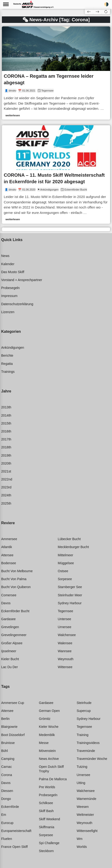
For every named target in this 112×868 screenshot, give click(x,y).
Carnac (6, 767)
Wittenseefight (87, 831)
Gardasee (8, 619)
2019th (6, 455)
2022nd (7, 479)
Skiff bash (46, 811)
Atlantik (7, 547)
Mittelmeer (66, 555)
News (5, 256)
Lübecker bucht (69, 539)
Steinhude (84, 703)
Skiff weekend (49, 819)
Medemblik (47, 735)
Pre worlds (47, 787)
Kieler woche (49, 727)
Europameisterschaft (16, 831)
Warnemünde (87, 799)
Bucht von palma (14, 579)
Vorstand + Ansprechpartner (22, 280)
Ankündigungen (13, 348)
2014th (6, 415)
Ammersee (9, 539)
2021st (6, 471)
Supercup (84, 711)
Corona (7, 775)
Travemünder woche (92, 759)
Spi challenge (49, 843)
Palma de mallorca (53, 779)
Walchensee (67, 635)
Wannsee (65, 651)
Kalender (8, 264)
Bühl (4, 751)
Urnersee (65, 627)
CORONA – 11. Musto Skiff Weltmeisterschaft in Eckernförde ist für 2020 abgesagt (54, 178)
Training (83, 735)
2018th (6, 447)
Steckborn (46, 851)
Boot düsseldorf (13, 735)
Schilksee (46, 803)
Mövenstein (47, 751)
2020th (6, 463)
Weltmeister (85, 815)
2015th (6, 423)
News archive (49, 759)
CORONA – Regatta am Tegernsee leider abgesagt (49, 79)
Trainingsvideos (88, 743)
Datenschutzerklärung (17, 304)
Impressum (9, 296)
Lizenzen (8, 312)
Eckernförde (10, 807)
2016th (6, 431)
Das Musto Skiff (13, 272)
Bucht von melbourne (17, 571)
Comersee (9, 595)
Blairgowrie (9, 727)
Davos (6, 603)
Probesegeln (10, 288)
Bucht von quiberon (16, 587)
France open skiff (14, 847)
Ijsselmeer (9, 651)
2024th (6, 495)
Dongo (6, 799)
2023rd (6, 487)
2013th (6, 407)
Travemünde (86, 751)
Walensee (65, 643)
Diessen (7, 791)
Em (4, 815)
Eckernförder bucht (15, 611)
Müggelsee (66, 563)
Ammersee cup (13, 703)
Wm (80, 839)
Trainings (8, 372)
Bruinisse (8, 743)
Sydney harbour (70, 603)
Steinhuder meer (70, 595)
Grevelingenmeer (14, 635)
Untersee (65, 619)
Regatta (7, 364)
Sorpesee (65, 579)
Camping (8, 759)
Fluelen (7, 839)
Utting (81, 783)
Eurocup (7, 823)
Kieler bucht (10, 659)
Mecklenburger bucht (73, 547)
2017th (6, 439)
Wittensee (65, 667)
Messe (44, 743)
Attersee (7, 555)
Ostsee (63, 571)
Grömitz (45, 719)
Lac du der (10, 667)
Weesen (83, 807)
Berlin (5, 719)
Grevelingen (10, 627)
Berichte (7, 355)
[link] (56, 73)
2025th (6, 503)
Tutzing (82, 767)
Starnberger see (70, 587)
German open (49, 711)
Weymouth (66, 659)
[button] (106, 11)
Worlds (82, 847)
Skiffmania (46, 827)
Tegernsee (66, 611)
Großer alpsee (12, 643)
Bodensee (9, 563)
